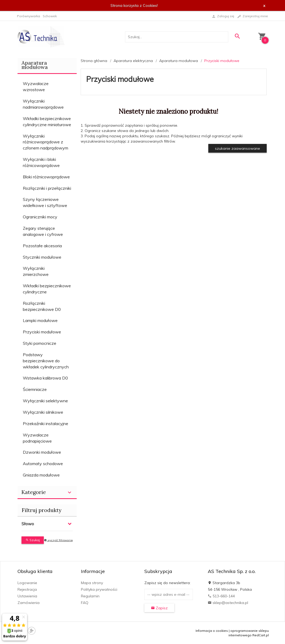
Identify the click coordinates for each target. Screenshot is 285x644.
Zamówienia (29, 603)
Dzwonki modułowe (42, 452)
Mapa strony (92, 583)
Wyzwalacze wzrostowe (36, 87)
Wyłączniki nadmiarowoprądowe (43, 104)
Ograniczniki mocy (40, 217)
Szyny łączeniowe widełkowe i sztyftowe (45, 202)
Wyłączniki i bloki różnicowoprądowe (41, 162)
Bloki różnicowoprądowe (46, 177)
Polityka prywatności (99, 589)
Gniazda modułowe (41, 475)
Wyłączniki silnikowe (43, 412)
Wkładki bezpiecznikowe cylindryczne (47, 289)
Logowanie (27, 583)
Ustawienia (27, 596)
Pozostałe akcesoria (42, 246)
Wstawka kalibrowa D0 (45, 378)
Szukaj (33, 540)
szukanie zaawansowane (238, 148)
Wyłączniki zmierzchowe (36, 271)
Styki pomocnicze (40, 343)
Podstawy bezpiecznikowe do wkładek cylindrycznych (46, 361)
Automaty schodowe (43, 464)
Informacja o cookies (212, 631)
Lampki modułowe (40, 320)
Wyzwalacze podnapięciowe (37, 438)
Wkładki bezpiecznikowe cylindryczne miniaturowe (47, 122)
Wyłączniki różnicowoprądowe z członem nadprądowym (46, 142)
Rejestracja (27, 589)
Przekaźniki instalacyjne (46, 424)
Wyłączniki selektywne (45, 401)
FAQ (85, 603)
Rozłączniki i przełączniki (47, 188)
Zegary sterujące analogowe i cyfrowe (43, 231)
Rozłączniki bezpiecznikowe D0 (42, 306)
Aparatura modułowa (35, 65)
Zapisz (159, 608)
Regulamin (90, 596)
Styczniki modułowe (42, 257)
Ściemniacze (35, 389)
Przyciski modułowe (42, 332)
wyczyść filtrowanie (58, 540)
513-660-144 (221, 596)
